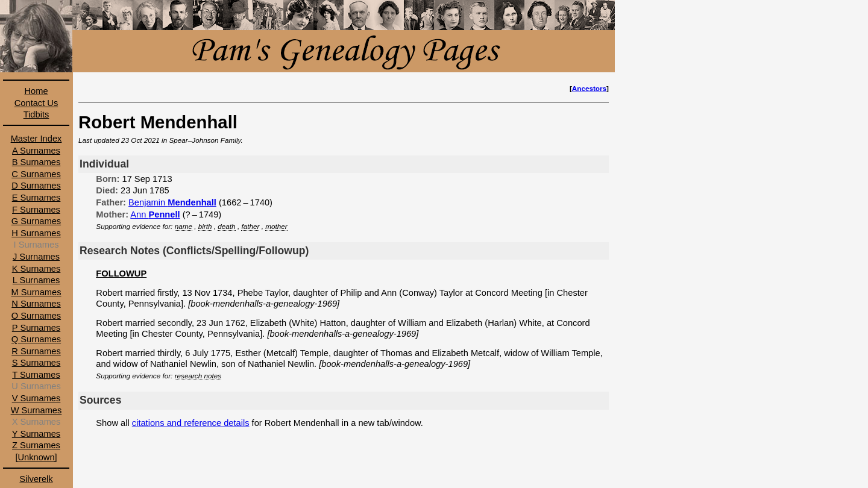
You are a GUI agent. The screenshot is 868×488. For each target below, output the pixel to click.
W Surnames (36, 410)
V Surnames (36, 398)
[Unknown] (36, 457)
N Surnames (36, 304)
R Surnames (36, 351)
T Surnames (36, 375)
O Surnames (36, 316)
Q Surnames (36, 339)
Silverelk (36, 479)
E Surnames (36, 198)
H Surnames (36, 233)
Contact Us (36, 103)
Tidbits (36, 114)
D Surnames (36, 186)
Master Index (36, 139)
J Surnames (36, 257)
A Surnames (36, 151)
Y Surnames (36, 434)
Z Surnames (36, 445)
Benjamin (172, 202)
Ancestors (589, 88)
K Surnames (36, 269)
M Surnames (36, 292)
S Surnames (36, 363)
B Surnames (36, 162)
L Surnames (36, 280)
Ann (155, 214)
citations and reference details (191, 423)
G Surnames (36, 221)
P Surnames (36, 328)
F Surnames (36, 210)
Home (36, 91)
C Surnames (36, 174)
